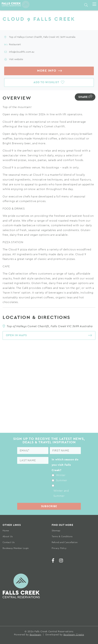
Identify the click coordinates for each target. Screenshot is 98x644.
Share (83, 97)
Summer (62, 481)
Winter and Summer (61, 493)
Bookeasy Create (74, 635)
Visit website (16, 59)
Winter (61, 475)
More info (47, 71)
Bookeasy (35, 635)
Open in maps (16, 335)
